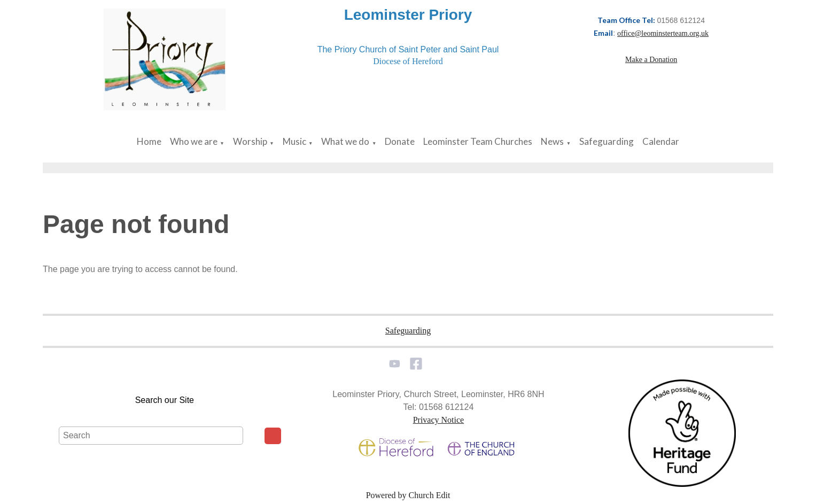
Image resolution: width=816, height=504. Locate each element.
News (552, 141)
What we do (345, 141)
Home (149, 141)
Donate (400, 141)
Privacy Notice (439, 420)
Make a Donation (651, 60)
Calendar (661, 141)
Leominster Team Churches (478, 141)
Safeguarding (607, 141)
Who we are (194, 141)
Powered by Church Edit (408, 495)
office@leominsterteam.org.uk (663, 33)
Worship (250, 141)
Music (294, 141)
